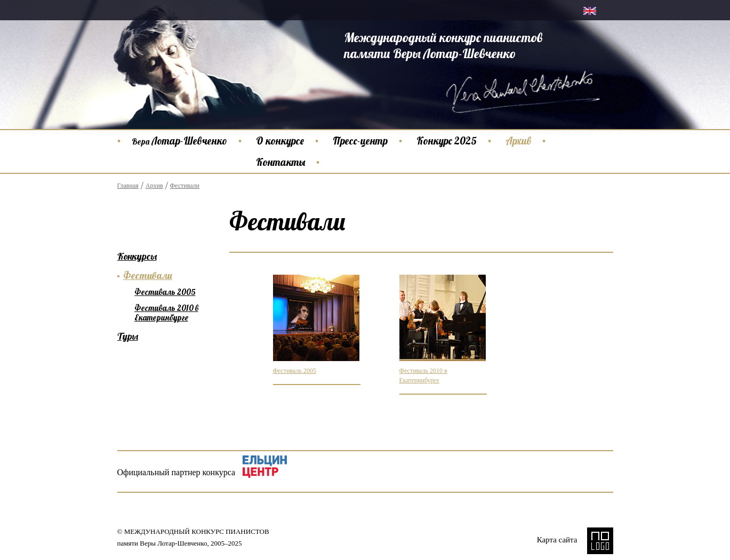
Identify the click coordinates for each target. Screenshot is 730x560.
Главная (128, 186)
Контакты (280, 162)
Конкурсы (137, 256)
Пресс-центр (360, 141)
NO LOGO (600, 541)
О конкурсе (280, 141)
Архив (518, 141)
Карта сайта (557, 540)
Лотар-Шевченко (179, 141)
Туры (128, 336)
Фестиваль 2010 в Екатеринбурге (166, 313)
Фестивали (185, 186)
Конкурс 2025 (447, 141)
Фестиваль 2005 (295, 371)
